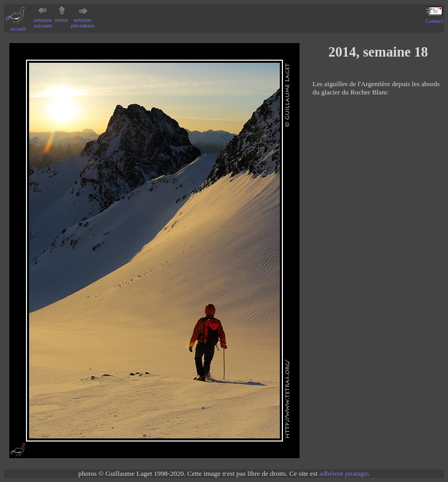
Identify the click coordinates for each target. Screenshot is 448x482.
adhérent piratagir (344, 473)
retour (62, 17)
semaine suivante (43, 20)
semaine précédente (83, 20)
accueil (18, 26)
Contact (434, 18)
